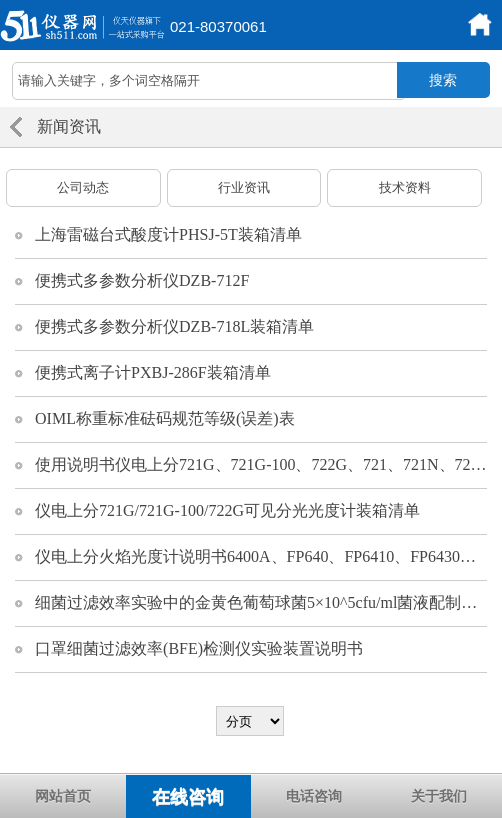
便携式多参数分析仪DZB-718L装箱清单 (174, 326)
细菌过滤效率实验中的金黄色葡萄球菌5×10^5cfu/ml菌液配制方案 (261, 602)
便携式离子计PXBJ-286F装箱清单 (153, 372)
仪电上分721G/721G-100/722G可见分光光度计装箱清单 (227, 510)
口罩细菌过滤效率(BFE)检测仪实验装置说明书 (199, 648)
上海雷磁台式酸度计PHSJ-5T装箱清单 (168, 234)
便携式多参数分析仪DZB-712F (142, 280)
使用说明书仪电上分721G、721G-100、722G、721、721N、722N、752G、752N (261, 464)
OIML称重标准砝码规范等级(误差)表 (165, 418)
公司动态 (83, 187)
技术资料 (405, 187)
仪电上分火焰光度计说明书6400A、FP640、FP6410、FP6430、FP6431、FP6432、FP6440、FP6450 (261, 556)
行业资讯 (244, 187)
